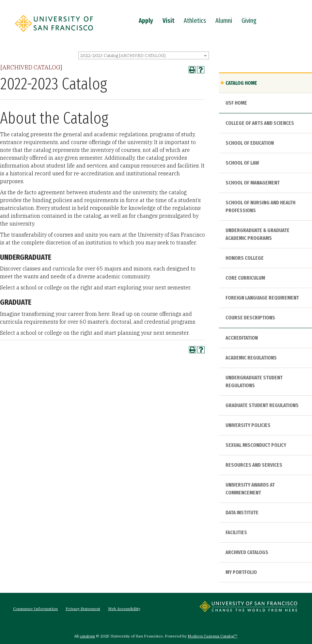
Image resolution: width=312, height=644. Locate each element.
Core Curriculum (245, 278)
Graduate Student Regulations (262, 405)
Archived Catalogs (247, 552)
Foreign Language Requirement (262, 298)
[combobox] (144, 55)
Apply (146, 21)
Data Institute (242, 512)
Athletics (195, 21)
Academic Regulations (251, 358)
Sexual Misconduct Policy (256, 445)
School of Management (253, 183)
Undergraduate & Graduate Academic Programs (257, 234)
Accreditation (242, 338)
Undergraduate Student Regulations (254, 381)
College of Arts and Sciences (260, 123)
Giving (249, 21)
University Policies (248, 425)
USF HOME (236, 103)
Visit (168, 21)
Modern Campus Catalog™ (212, 636)
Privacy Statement (83, 609)
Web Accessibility (124, 609)
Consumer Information (35, 609)
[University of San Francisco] (54, 34)
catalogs (87, 636)
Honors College (245, 258)
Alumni (224, 21)
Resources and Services (254, 465)
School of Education (250, 143)
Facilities (236, 532)
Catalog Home (241, 83)
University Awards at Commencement (250, 489)
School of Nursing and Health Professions (260, 206)
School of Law (242, 163)
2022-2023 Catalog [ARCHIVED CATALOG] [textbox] (123, 56)
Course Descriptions (250, 318)
